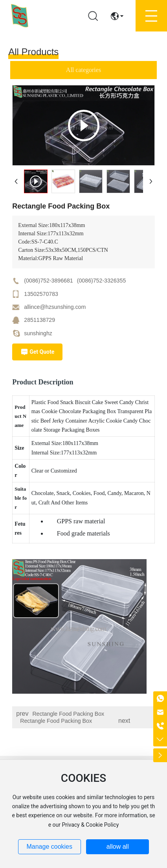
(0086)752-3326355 (102, 281)
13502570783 (41, 294)
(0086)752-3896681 (49, 281)
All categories (83, 70)
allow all (118, 847)
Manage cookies (49, 847)
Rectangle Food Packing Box (68, 714)
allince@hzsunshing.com (55, 307)
